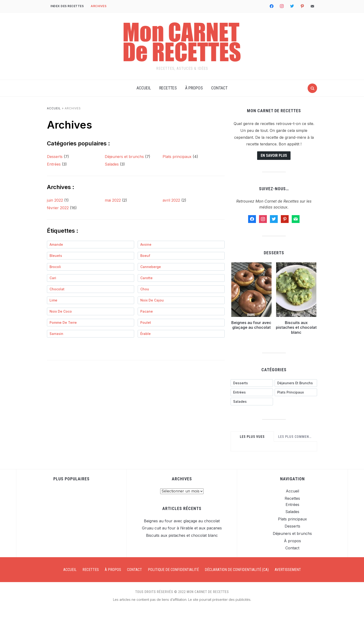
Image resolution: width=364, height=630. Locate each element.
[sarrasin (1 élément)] (91, 334)
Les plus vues (252, 437)
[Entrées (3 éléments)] (252, 392)
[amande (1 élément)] (91, 245)
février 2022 (58, 208)
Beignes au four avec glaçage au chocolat (251, 325)
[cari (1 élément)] (91, 278)
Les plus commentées (296, 437)
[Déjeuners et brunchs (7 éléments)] (296, 383)
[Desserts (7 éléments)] (252, 383)
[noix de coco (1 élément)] (91, 311)
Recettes (168, 88)
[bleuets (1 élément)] (91, 256)
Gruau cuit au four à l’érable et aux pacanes (182, 528)
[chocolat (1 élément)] (91, 289)
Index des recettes (67, 6)
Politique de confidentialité (173, 570)
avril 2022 (171, 200)
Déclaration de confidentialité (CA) (237, 570)
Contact (219, 88)
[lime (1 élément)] (91, 300)
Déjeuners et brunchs (124, 157)
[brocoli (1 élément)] (91, 267)
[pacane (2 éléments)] (181, 311)
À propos (194, 88)
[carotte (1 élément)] (181, 278)
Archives (99, 6)
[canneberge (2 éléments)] (181, 267)
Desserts (55, 157)
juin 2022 (55, 200)
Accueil (144, 88)
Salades (112, 164)
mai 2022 (113, 200)
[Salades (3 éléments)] (252, 402)
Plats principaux (177, 157)
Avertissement (288, 570)
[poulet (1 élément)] (181, 323)
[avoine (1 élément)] (181, 245)
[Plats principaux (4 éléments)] (296, 392)
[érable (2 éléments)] (181, 334)
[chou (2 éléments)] (181, 289)
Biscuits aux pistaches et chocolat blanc (296, 328)
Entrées (54, 164)
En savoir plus (274, 155)
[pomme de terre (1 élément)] (91, 323)
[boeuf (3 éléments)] (181, 256)
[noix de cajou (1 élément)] (181, 300)
